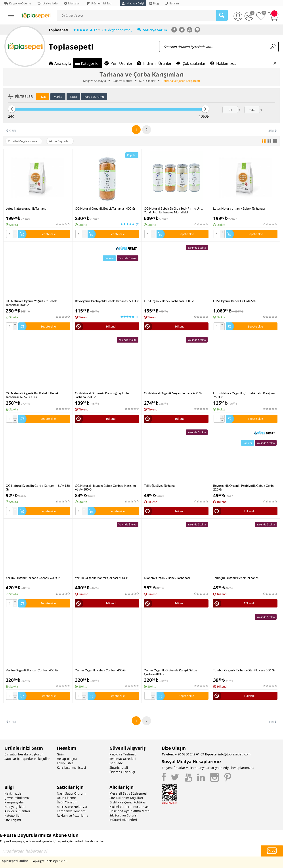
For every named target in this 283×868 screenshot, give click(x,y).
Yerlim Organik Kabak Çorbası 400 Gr (101, 670)
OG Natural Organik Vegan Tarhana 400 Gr (173, 393)
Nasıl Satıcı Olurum (71, 793)
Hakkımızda (13, 793)
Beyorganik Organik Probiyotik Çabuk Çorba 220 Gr (244, 487)
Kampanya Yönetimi (72, 811)
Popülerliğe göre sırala (24, 141)
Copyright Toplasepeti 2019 (49, 861)
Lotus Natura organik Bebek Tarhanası (239, 208)
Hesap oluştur (67, 759)
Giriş (60, 754)
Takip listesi (66, 763)
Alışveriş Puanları (17, 811)
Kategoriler (13, 815)
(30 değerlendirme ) (117, 30)
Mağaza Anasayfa (95, 81)
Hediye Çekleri (15, 807)
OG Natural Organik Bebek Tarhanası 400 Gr (105, 208)
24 (60, 141)
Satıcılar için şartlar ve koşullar (27, 759)
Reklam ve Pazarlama (73, 815)
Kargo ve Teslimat (123, 754)
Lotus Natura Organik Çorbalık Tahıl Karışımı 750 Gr (244, 395)
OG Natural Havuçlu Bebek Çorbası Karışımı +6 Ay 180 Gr (105, 487)
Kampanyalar (14, 802)
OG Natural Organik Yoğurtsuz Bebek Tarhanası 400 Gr (31, 303)
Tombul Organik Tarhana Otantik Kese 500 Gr (244, 670)
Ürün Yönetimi (68, 802)
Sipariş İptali (119, 767)
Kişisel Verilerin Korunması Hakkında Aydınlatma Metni (130, 809)
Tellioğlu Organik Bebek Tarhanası (236, 578)
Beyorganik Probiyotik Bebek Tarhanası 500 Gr (107, 301)
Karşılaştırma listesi (71, 767)
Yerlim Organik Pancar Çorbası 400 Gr (32, 670)
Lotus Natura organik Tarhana (26, 208)
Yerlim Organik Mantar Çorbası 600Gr (101, 578)
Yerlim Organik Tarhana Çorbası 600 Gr (33, 578)
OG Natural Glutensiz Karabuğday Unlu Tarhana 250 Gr (102, 395)
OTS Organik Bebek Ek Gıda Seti (235, 301)
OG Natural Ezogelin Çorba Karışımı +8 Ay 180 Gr (38, 487)
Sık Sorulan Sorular (124, 815)
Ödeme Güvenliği (122, 772)
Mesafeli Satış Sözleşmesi (128, 793)
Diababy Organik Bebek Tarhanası (167, 578)
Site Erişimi (13, 820)
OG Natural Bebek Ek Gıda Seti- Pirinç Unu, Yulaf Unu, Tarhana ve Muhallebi (173, 210)
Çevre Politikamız (17, 798)
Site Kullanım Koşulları (126, 798)
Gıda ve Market (122, 81)
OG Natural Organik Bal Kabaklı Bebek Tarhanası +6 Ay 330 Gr (32, 395)
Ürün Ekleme (66, 798)
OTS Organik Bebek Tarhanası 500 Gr (169, 301)
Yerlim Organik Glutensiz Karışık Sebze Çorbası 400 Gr (170, 672)
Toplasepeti (71, 47)
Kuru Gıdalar (147, 81)
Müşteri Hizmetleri (123, 820)
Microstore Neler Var (72, 807)
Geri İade (116, 763)
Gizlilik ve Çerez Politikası (128, 802)
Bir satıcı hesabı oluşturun (24, 754)
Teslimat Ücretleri (123, 759)
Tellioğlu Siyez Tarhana (159, 486)
